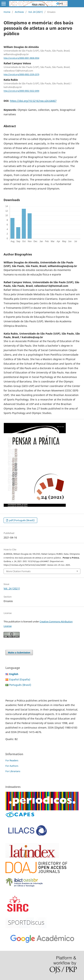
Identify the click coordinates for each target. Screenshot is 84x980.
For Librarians (13, 771)
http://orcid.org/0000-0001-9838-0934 (21, 58)
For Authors (12, 766)
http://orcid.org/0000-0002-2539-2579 (21, 74)
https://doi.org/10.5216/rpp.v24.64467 (33, 101)
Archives (19, 12)
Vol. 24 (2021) (36, 12)
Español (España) (20, 679)
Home (7, 12)
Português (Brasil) (20, 685)
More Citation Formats (18, 571)
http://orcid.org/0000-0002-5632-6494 (21, 91)
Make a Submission (19, 652)
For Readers (12, 760)
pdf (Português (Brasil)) (22, 520)
